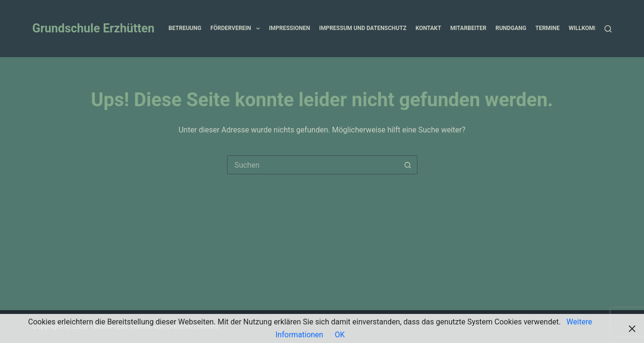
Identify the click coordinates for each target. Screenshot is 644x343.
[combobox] (313, 165)
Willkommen (594, 29)
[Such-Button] (408, 165)
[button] (258, 29)
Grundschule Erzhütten (94, 28)
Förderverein (237, 29)
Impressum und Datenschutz (363, 28)
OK (340, 335)
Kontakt (428, 28)
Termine (548, 28)
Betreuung (185, 28)
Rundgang (511, 28)
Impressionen (289, 28)
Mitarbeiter (468, 28)
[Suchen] (608, 29)
